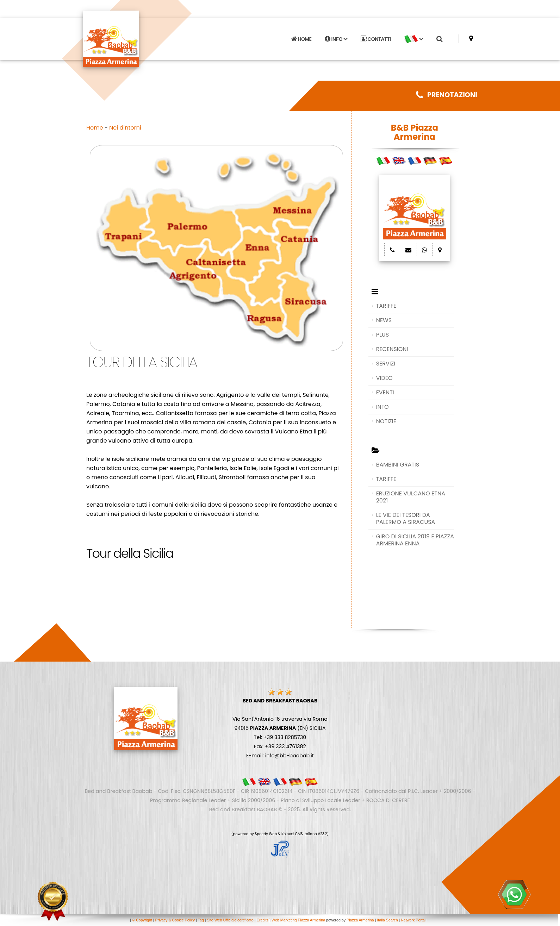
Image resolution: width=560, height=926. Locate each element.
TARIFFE (386, 306)
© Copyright (142, 920)
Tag (201, 920)
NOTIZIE (386, 421)
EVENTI (385, 392)
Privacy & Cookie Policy (175, 920)
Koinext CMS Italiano (300, 834)
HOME (301, 39)
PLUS (382, 335)
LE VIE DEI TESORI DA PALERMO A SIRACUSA (406, 518)
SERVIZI (386, 364)
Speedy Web (266, 834)
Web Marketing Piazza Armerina (298, 920)
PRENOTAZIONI (447, 95)
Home (95, 128)
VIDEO (384, 378)
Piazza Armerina (360, 920)
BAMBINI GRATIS (398, 465)
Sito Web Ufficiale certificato (230, 920)
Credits (262, 920)
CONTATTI (376, 39)
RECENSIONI (392, 349)
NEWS (384, 320)
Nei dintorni (125, 128)
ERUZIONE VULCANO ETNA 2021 (411, 497)
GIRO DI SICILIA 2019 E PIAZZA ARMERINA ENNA (415, 540)
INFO (336, 39)
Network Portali (413, 920)
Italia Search (387, 920)
